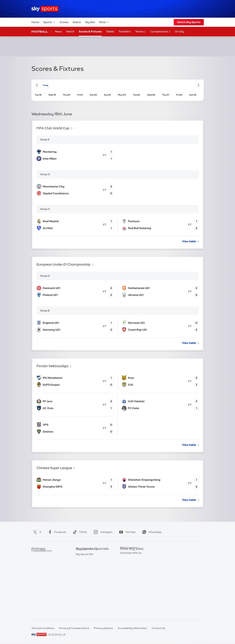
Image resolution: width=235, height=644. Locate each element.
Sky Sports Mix (84, 612)
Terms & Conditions (43, 628)
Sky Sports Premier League (92, 559)
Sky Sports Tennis (86, 586)
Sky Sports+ (83, 602)
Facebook (56, 532)
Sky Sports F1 (84, 580)
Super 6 (36, 559)
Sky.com (125, 554)
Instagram (102, 532)
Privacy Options (103, 628)
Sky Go (124, 565)
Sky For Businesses (131, 575)
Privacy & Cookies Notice (74, 628)
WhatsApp (151, 532)
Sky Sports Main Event (89, 554)
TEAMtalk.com (40, 565)
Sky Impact (127, 586)
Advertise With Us (131, 596)
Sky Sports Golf (85, 575)
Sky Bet (90, 22)
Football (40, 32)
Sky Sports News (86, 596)
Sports (49, 22)
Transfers (125, 31)
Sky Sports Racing (87, 607)
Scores (64, 22)
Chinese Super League (54, 468)
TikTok (79, 532)
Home (35, 22)
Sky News (126, 559)
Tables (110, 31)
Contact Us (158, 628)
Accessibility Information (132, 628)
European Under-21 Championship (63, 264)
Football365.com (42, 570)
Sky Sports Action (86, 591)
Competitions (160, 32)
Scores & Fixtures (90, 31)
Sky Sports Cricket (87, 570)
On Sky (180, 31)
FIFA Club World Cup (53, 128)
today (45, 85)
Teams (141, 32)
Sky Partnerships (130, 580)
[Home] (45, 9)
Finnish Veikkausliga (52, 366)
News (58, 31)
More (104, 22)
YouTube (127, 532)
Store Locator (128, 591)
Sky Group (126, 570)
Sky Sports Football (87, 565)
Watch (77, 22)
